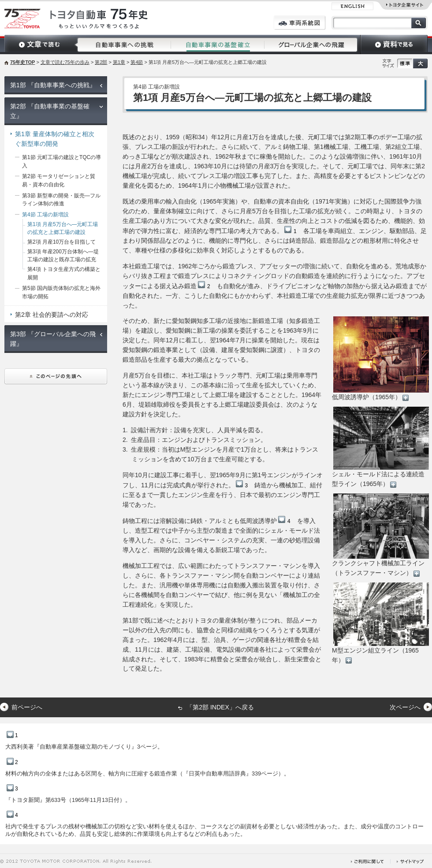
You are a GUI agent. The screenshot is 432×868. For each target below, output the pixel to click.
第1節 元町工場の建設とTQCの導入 (61, 161)
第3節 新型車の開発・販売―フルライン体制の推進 (61, 200)
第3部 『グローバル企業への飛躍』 (53, 339)
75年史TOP (22, 62)
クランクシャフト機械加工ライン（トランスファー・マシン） (380, 535)
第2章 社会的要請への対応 (52, 315)
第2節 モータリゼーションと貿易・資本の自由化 (59, 180)
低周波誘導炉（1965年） (380, 358)
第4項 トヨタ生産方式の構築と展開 (64, 273)
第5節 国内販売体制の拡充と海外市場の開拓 (61, 292)
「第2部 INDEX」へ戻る (220, 707)
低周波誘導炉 (265, 521)
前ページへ (27, 707)
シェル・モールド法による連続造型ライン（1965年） (380, 447)
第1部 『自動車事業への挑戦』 (53, 85)
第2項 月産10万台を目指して (61, 242)
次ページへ (405, 707)
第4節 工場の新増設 (45, 215)
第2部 (101, 62)
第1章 (119, 62)
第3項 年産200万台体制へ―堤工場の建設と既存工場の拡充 (63, 256)
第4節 (137, 62)
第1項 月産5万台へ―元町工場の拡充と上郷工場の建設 (63, 228)
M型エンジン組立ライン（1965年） (380, 623)
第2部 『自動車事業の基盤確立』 (50, 111)
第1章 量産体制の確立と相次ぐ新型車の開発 (55, 139)
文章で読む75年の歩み (65, 62)
